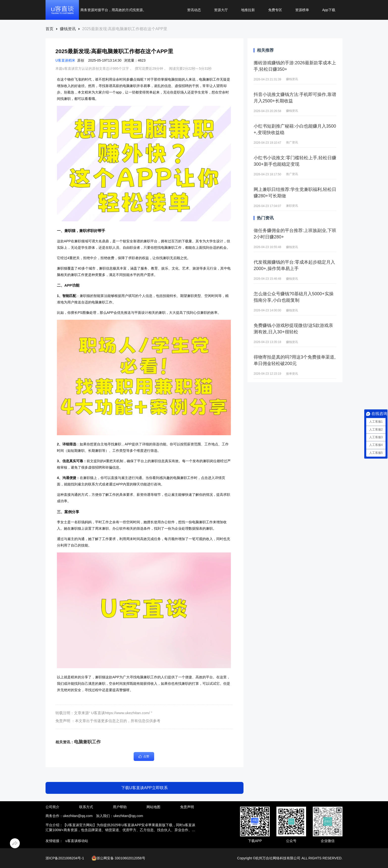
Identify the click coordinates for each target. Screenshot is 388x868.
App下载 (329, 10)
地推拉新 (248, 10)
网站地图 (153, 807)
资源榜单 (302, 10)
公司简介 (52, 807)
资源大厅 (221, 10)
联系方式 (86, 807)
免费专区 (275, 10)
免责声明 (187, 807)
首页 (49, 29)
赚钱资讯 (68, 29)
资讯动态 (194, 10)
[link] (49, 29)
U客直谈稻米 (65, 60)
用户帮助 (120, 807)
